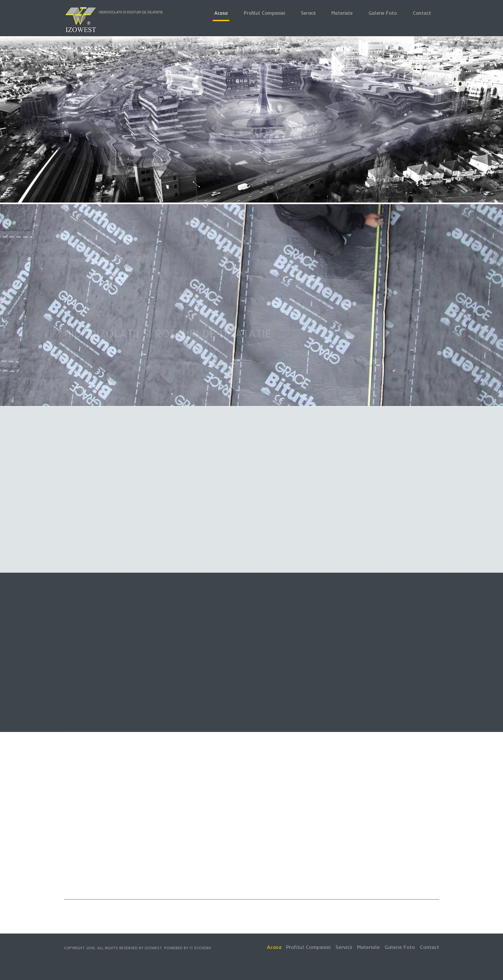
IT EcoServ (200, 948)
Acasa (221, 13)
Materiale (342, 13)
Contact (422, 13)
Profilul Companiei (264, 13)
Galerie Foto (383, 13)
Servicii (308, 13)
